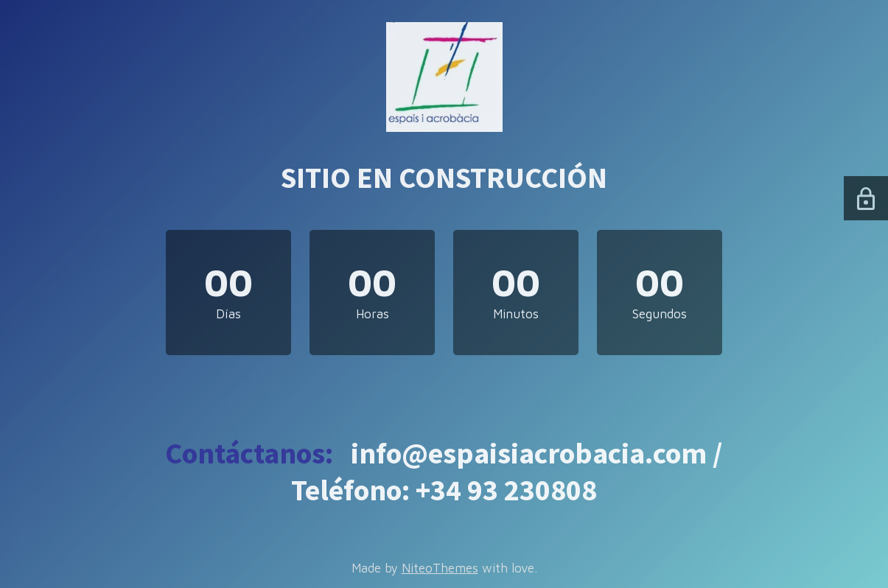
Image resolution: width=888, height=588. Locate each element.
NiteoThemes (440, 568)
